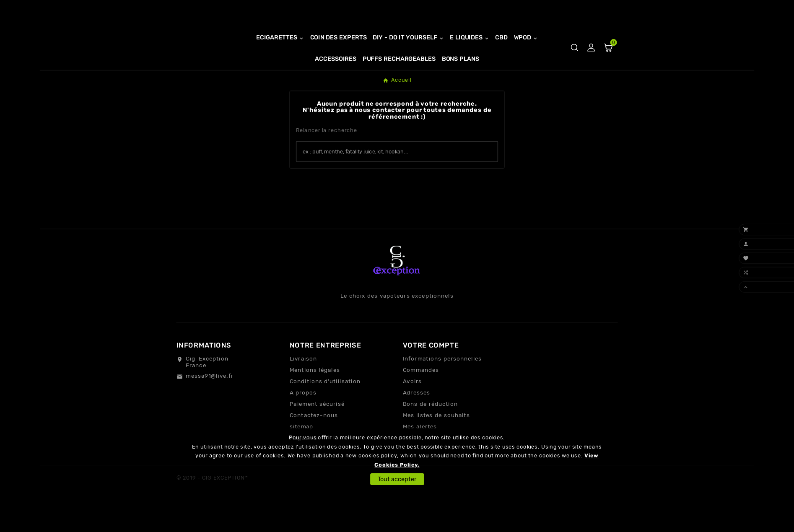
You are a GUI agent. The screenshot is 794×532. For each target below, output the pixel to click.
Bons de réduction (430, 433)
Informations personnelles (442, 388)
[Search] (488, 180)
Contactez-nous (314, 444)
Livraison (304, 388)
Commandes (421, 399)
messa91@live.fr (210, 405)
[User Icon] (591, 63)
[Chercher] (388, 181)
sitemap (302, 456)
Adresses (417, 422)
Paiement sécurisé (317, 433)
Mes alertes (420, 456)
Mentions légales (315, 399)
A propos (303, 422)
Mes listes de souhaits (436, 444)
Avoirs (413, 410)
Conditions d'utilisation (325, 410)
